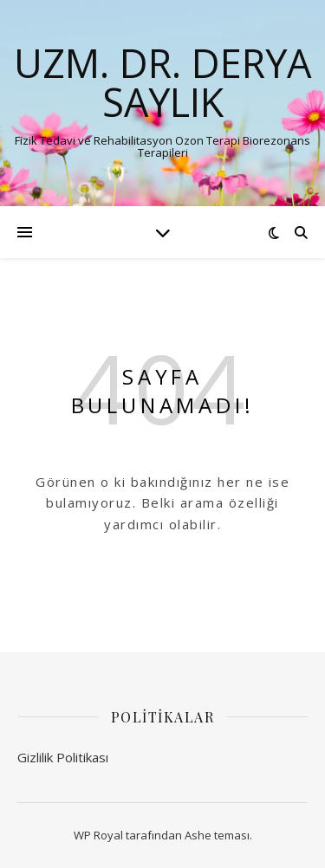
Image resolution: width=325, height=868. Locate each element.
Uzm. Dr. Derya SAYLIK (162, 82)
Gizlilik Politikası (63, 757)
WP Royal (98, 835)
